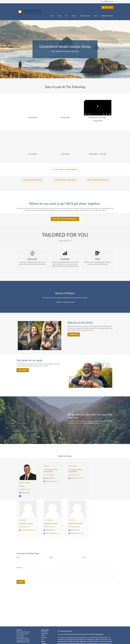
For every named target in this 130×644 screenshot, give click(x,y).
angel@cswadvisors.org (28, 530)
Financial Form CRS (66, 631)
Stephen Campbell (24, 483)
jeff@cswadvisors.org (52, 481)
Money (43, 641)
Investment (44, 634)
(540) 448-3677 (75, 475)
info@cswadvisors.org (23, 642)
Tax (42, 639)
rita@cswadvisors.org (77, 533)
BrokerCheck (99, 634)
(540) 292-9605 (50, 475)
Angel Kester (23, 520)
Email (51, 557)
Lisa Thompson (48, 520)
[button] (52, 16)
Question (19, 568)
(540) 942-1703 (25, 489)
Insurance (44, 638)
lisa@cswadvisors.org (52, 533)
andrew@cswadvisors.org (78, 478)
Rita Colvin (72, 520)
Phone (84, 557)
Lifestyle (44, 643)
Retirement (44, 632)
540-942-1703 (25, 527)
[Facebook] (20, 496)
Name (18, 557)
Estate (43, 636)
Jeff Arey (46, 466)
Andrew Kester (73, 466)
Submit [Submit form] (21, 582)
